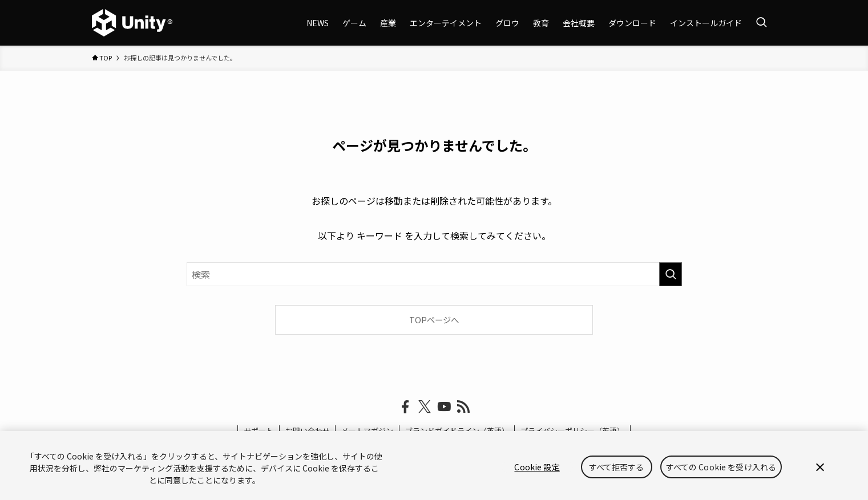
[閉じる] (820, 467)
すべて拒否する (617, 467)
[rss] (463, 407)
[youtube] (444, 407)
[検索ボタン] (761, 23)
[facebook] (405, 407)
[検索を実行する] (671, 274)
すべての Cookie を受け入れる (721, 467)
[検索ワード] (434, 274)
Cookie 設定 (537, 467)
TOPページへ (434, 320)
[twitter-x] (425, 407)
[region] (434, 466)
